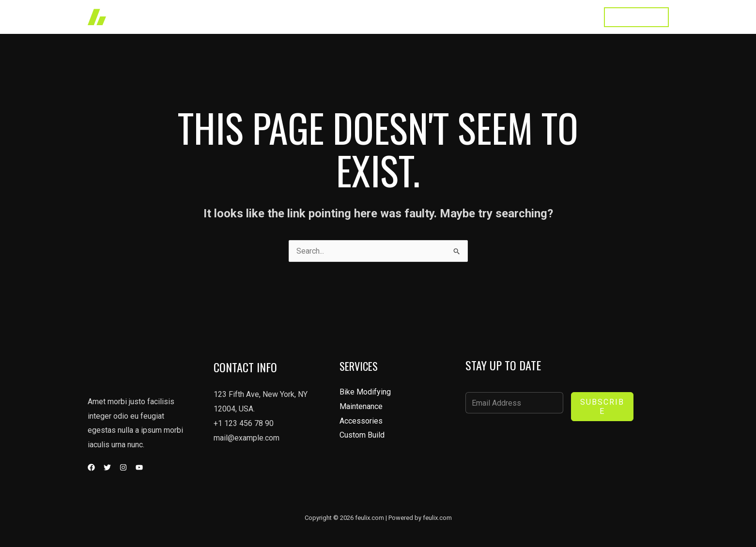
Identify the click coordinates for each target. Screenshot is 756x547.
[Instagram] (123, 467)
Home (351, 17)
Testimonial (526, 17)
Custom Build (362, 435)
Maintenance (361, 406)
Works (388, 17)
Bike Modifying (365, 392)
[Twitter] (107, 467)
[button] (636, 17)
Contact (574, 17)
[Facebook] (91, 467)
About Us (475, 17)
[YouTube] (139, 467)
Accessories (361, 421)
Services (429, 17)
